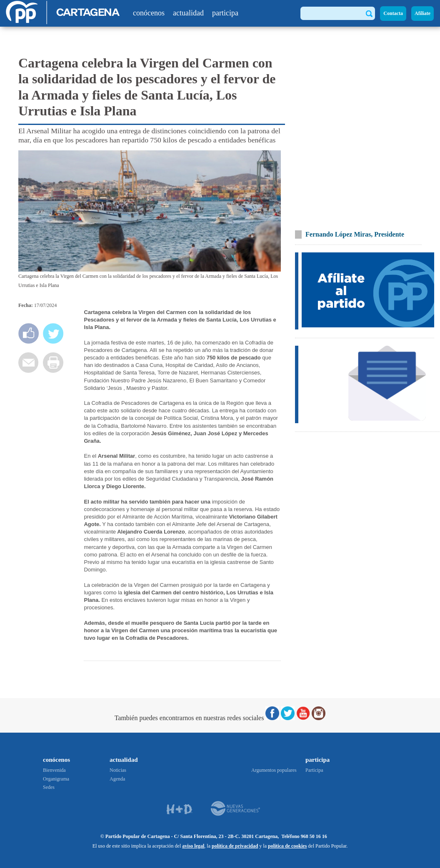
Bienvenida (54, 770)
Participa (314, 770)
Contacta (393, 13)
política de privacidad (235, 846)
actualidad (188, 13)
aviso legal (193, 846)
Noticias (118, 770)
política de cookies (287, 846)
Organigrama (56, 779)
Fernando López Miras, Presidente (355, 234)
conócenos (149, 13)
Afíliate (422, 13)
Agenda (117, 779)
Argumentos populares (274, 770)
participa (225, 13)
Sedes (49, 787)
